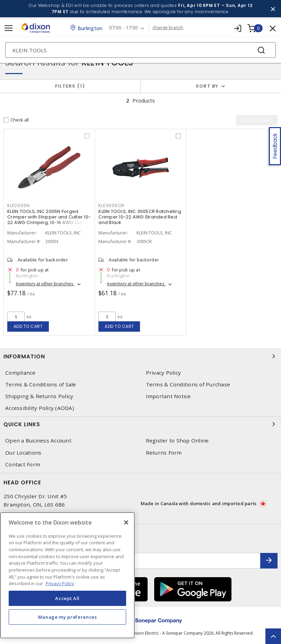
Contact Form (23, 464)
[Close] (126, 522)
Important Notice (168, 396)
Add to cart (28, 326)
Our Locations (23, 453)
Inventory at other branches (45, 284)
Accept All (67, 598)
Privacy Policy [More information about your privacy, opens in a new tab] (60, 583)
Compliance (20, 373)
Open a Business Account (38, 441)
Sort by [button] (207, 86)
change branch (168, 28)
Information (140, 356)
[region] (67, 575)
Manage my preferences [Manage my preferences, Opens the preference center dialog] (68, 617)
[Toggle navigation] (9, 28)
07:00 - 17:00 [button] (124, 28)
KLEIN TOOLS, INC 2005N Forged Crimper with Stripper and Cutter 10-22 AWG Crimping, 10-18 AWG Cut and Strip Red (49, 220)
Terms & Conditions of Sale (41, 384)
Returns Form (164, 453)
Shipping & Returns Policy (39, 396)
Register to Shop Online (177, 441)
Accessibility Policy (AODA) (40, 408)
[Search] (140, 50)
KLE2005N (19, 205)
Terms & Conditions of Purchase (188, 384)
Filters (70, 86)
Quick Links (140, 424)
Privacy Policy (164, 373)
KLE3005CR (111, 205)
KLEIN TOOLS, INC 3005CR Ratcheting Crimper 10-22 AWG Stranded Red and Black (140, 217)
